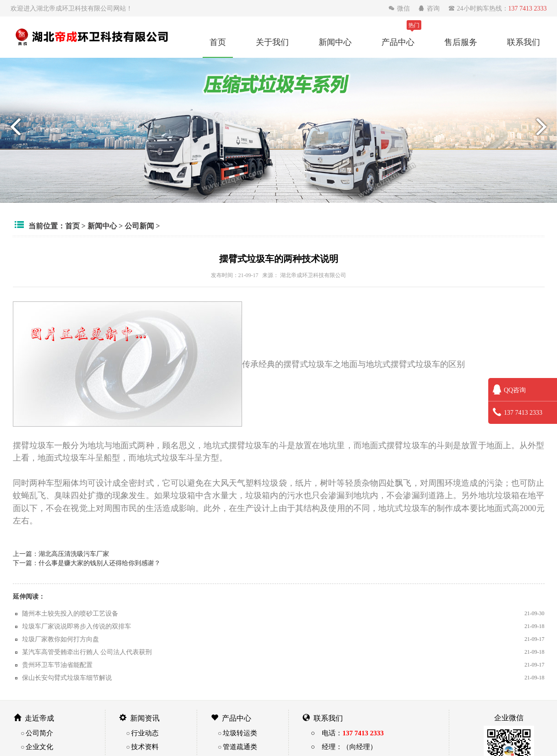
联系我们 (524, 42)
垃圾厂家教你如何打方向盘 (61, 639)
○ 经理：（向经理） (344, 747)
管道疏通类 (240, 747)
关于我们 (272, 42)
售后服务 (461, 42)
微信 (400, 8)
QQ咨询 (509, 390)
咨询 (430, 8)
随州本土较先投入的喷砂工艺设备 (70, 613)
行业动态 (145, 733)
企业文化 (39, 747)
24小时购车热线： (498, 8)
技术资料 (145, 747)
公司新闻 (139, 226)
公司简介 (39, 733)
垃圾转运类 (240, 733)
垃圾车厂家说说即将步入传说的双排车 (77, 626)
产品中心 (398, 42)
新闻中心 (335, 42)
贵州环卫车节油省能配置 (57, 665)
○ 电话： (347, 733)
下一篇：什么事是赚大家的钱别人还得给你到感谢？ (87, 563)
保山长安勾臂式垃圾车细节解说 (67, 678)
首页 (218, 42)
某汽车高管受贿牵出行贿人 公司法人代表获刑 (87, 652)
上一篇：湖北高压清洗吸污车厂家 (61, 554)
